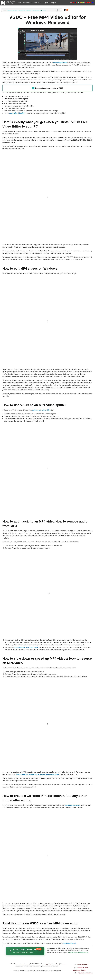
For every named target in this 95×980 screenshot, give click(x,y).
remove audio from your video (26, 647)
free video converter (72, 805)
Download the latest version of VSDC (48, 88)
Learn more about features (78, 952)
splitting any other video (41, 410)
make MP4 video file (17, 113)
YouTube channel (70, 943)
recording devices (60, 63)
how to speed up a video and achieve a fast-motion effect (37, 774)
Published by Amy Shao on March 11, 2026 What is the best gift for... (26, 10)
